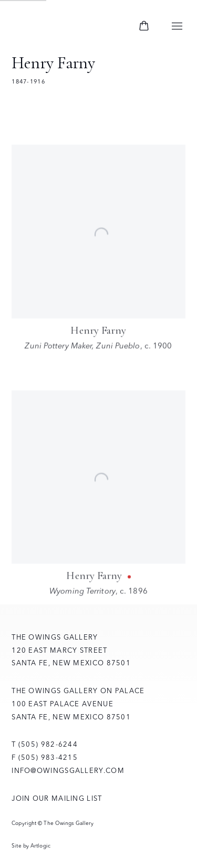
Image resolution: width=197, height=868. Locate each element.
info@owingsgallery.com (68, 770)
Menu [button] (177, 27)
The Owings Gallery (69, 27)
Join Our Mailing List (57, 798)
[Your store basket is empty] (144, 27)
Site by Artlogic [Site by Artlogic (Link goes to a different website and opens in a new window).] (31, 846)
